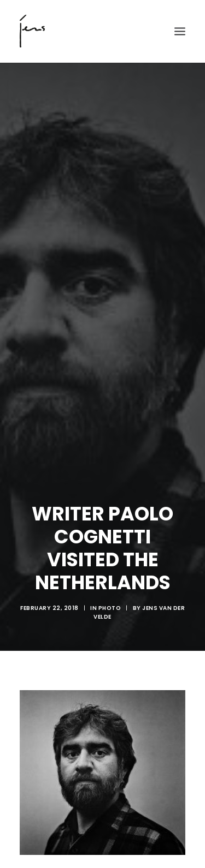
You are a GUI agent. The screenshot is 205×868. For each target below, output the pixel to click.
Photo (110, 594)
